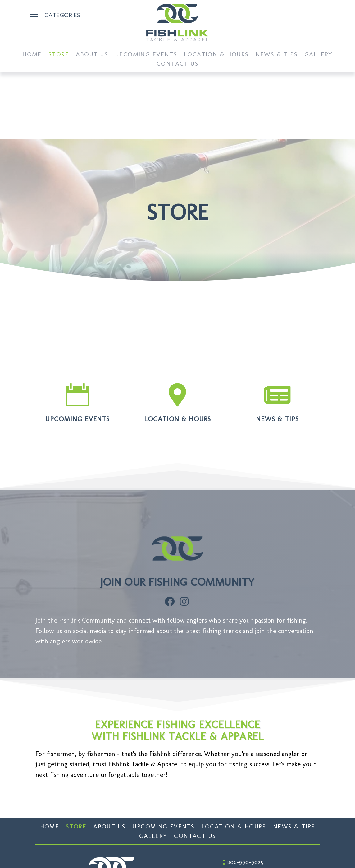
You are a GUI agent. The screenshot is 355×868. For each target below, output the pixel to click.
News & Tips (277, 55)
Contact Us (177, 64)
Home (32, 55)
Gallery (319, 55)
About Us (92, 55)
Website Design (263, 853)
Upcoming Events (146, 55)
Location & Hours (216, 55)
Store (59, 55)
